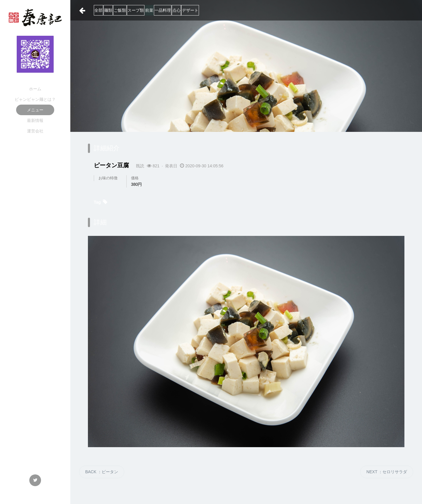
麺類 (123, 10)
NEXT (387, 472)
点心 (246, 10)
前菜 (197, 10)
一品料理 (221, 10)
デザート (270, 10)
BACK (102, 472)
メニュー (35, 110)
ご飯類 (146, 10)
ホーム (35, 89)
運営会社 (35, 131)
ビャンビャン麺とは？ (35, 99)
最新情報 (35, 120)
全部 (103, 10)
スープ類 (172, 10)
